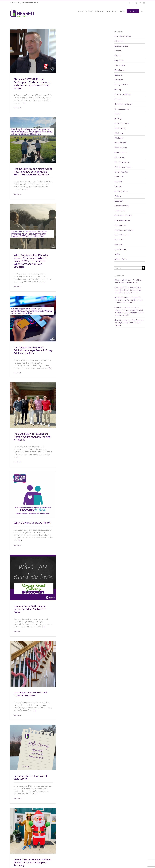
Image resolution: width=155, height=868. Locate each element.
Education (119, 75)
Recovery (119, 186)
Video (117, 254)
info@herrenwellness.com (30, 3)
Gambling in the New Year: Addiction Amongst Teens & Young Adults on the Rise (33, 350)
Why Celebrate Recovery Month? (32, 523)
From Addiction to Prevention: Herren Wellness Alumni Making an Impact (32, 437)
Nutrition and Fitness (123, 167)
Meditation (119, 138)
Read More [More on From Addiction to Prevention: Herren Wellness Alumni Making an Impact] (17, 462)
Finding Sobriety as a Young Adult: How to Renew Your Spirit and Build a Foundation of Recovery (33, 171)
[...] (26, 103)
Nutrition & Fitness (122, 162)
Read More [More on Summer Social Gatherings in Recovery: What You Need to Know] (17, 632)
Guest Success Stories (124, 104)
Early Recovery (121, 70)
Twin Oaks (119, 245)
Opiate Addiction (122, 172)
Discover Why (120, 65)
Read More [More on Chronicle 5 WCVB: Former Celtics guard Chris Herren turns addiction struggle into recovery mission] (17, 108)
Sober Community (122, 206)
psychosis (119, 182)
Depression (120, 60)
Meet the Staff (121, 143)
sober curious (120, 211)
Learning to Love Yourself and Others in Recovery (30, 694)
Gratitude (119, 99)
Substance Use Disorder (124, 230)
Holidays (118, 119)
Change (118, 56)
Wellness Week (121, 259)
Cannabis (119, 51)
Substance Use (121, 225)
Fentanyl (118, 89)
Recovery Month (121, 191)
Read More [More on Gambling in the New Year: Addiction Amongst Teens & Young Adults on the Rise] (17, 373)
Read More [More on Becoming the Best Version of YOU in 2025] (17, 799)
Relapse (118, 196)
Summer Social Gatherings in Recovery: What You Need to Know (30, 609)
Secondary (119, 201)
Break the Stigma (122, 46)
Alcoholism (119, 41)
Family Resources (122, 85)
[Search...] (128, 268)
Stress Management (123, 220)
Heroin (118, 114)
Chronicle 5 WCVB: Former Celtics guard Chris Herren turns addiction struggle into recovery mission (32, 84)
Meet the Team (121, 148)
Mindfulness (120, 157)
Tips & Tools (120, 240)
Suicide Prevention (122, 235)
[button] (142, 11)
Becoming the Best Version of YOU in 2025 (30, 777)
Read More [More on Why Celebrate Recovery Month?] (17, 545)
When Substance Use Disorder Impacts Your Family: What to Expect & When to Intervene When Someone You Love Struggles (31, 261)
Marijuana (119, 133)
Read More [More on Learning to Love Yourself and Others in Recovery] (17, 715)
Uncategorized (121, 249)
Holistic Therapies (122, 123)
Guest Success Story (123, 109)
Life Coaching (120, 128)
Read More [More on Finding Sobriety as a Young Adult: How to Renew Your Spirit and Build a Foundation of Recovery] (17, 194)
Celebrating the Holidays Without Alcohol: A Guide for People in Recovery (33, 862)
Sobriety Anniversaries (124, 215)
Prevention (119, 177)
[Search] (143, 268)
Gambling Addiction (123, 94)
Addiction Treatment (123, 36)
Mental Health (121, 152)
